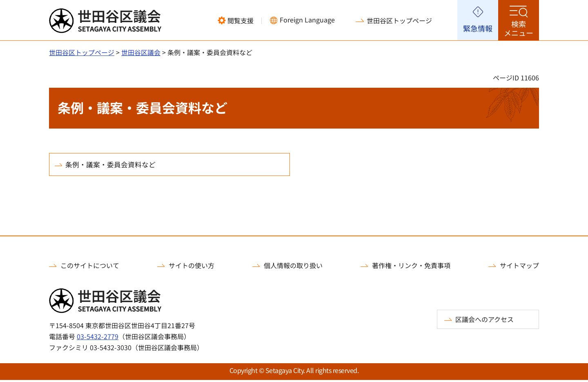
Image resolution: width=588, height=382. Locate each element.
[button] (236, 20)
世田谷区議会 (141, 52)
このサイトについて (90, 267)
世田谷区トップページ (399, 20)
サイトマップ (519, 267)
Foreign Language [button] (307, 20)
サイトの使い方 (192, 267)
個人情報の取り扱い (293, 267)
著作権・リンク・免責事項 (411, 267)
